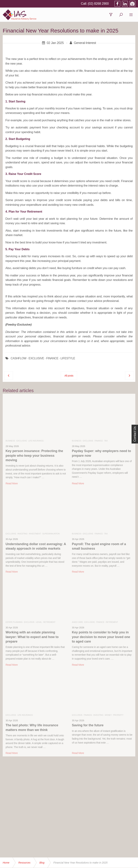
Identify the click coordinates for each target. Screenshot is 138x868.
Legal (39, 622)
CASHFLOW (18, 358)
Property (118, 715)
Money (108, 715)
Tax (106, 441)
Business (10, 441)
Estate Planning (14, 622)
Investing (22, 534)
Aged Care (77, 622)
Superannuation (51, 534)
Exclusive (22, 441)
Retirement (49, 622)
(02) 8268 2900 (98, 4)
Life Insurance (36, 441)
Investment (35, 534)
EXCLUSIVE (36, 358)
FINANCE (52, 358)
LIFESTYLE (68, 358)
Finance (99, 441)
